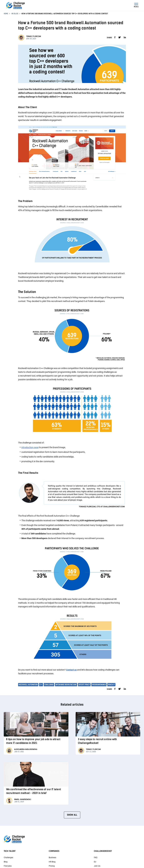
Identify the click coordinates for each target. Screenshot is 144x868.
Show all (72, 815)
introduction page (30, 447)
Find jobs (8, 866)
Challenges (8, 858)
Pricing (52, 866)
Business (52, 858)
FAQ (96, 858)
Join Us (97, 866)
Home (6, 14)
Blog (6, 862)
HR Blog (15, 14)
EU (95, 862)
